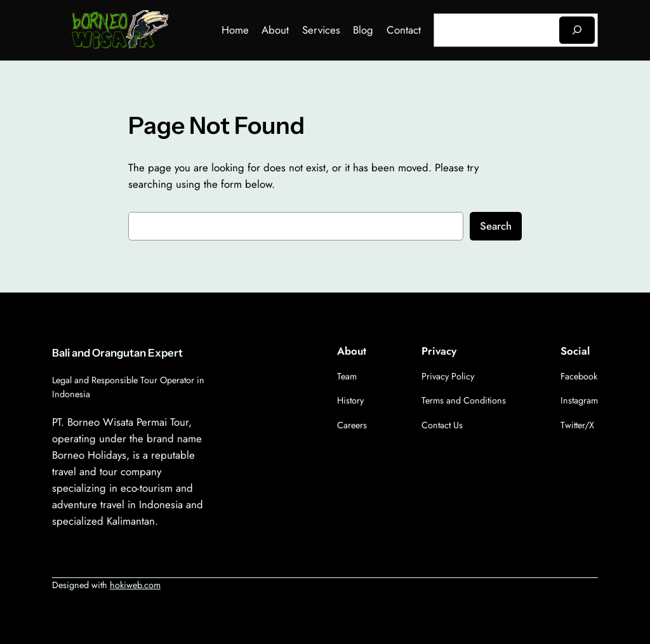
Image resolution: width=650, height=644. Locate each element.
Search (496, 226)
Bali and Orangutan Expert (117, 353)
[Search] (577, 30)
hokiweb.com (135, 585)
